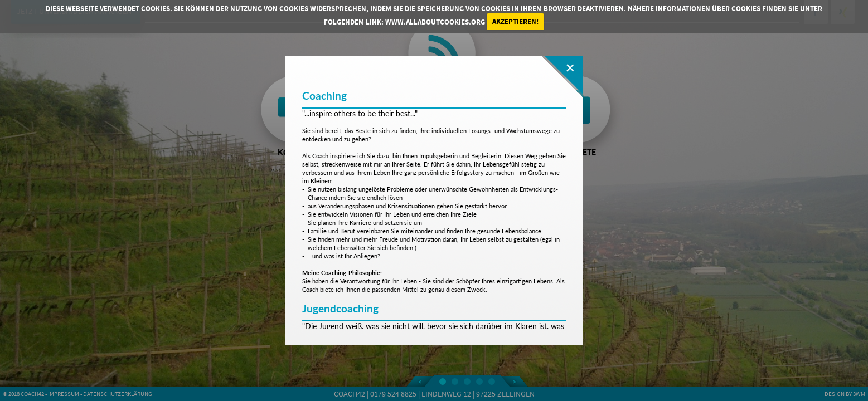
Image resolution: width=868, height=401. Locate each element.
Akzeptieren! (515, 21)
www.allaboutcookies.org (435, 21)
